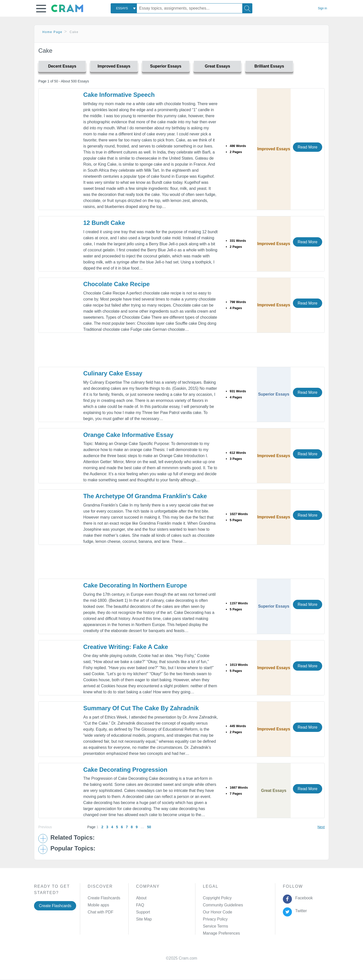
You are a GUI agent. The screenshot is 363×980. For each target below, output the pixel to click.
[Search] (247, 8)
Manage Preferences (221, 933)
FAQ (140, 905)
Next (321, 827)
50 (149, 827)
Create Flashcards (55, 906)
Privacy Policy (215, 919)
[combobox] (124, 8)
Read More (308, 147)
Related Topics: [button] (72, 838)
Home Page (52, 32)
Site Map (144, 919)
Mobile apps (98, 905)
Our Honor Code (218, 912)
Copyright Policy (217, 898)
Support (143, 912)
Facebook (303, 898)
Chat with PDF (101, 912)
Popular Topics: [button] (73, 848)
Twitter (300, 911)
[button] (41, 9)
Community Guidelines (223, 905)
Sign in (322, 8)
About (141, 898)
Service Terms (216, 926)
